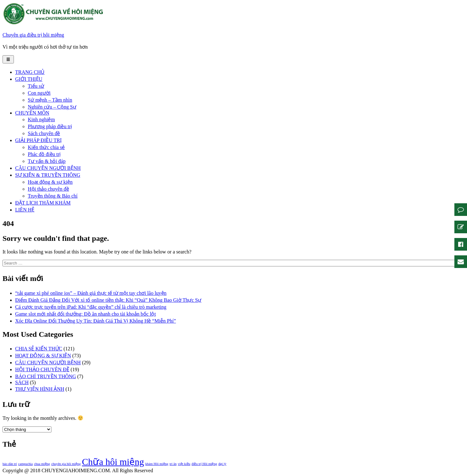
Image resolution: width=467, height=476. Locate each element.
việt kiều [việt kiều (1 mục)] (184, 464)
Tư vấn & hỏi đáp (47, 161)
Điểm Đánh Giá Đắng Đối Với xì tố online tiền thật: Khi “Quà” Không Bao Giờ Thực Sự (108, 300)
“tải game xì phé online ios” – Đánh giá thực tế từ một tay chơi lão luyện (91, 293)
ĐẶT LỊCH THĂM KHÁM (43, 203)
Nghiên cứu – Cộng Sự (52, 107)
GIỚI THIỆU (29, 79)
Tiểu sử (36, 86)
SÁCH (22, 382)
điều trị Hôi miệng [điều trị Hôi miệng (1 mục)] (204, 464)
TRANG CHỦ (30, 72)
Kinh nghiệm (41, 119)
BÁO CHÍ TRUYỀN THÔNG (46, 376)
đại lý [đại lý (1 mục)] (222, 464)
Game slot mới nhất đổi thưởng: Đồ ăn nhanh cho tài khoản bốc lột (86, 314)
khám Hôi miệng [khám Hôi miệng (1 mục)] (157, 464)
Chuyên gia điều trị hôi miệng (33, 35)
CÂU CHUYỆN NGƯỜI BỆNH (48, 168)
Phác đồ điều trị (44, 154)
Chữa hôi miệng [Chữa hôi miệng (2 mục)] (113, 462)
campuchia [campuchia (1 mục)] (26, 464)
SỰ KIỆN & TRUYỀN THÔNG (48, 175)
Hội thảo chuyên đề (48, 189)
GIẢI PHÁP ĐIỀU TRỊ (38, 140)
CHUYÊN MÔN (32, 113)
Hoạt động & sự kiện (50, 182)
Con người (39, 93)
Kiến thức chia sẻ (46, 147)
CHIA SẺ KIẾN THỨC (39, 349)
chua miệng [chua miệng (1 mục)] (42, 464)
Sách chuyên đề (44, 133)
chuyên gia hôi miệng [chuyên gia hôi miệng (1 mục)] (66, 464)
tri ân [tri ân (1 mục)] (173, 464)
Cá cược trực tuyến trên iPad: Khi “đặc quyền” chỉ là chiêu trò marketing (91, 307)
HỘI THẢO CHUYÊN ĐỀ (42, 369)
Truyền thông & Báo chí (53, 196)
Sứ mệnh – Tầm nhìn (50, 100)
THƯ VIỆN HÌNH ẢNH (40, 389)
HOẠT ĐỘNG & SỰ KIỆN (43, 356)
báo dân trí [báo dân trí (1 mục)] (10, 464)
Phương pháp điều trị (50, 126)
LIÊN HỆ (25, 210)
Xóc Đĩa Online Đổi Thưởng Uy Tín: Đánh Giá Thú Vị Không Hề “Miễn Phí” (96, 321)
